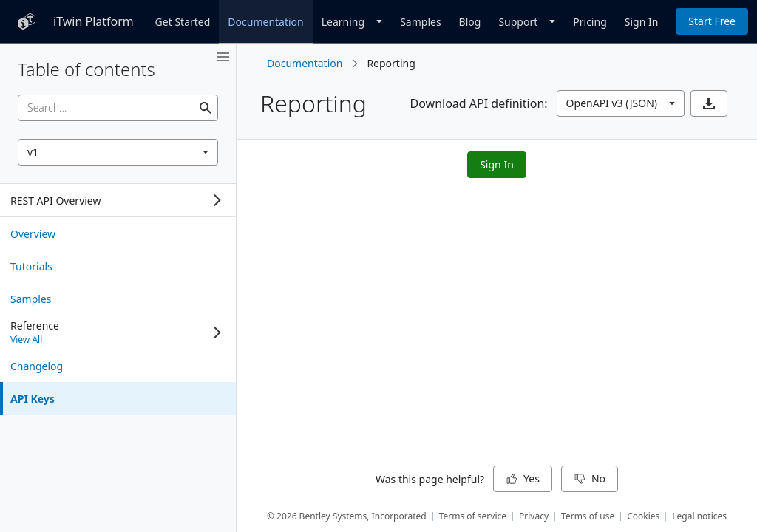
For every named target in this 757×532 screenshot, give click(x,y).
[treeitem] (118, 233)
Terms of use (588, 516)
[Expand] (217, 200)
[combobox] (118, 152)
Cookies (643, 516)
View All (26, 340)
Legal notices (699, 516)
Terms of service (473, 516)
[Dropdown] (352, 21)
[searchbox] (118, 108)
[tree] (118, 200)
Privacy (534, 516)
